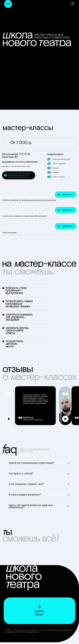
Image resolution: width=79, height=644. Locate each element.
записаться (67, 195)
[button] (9, 419)
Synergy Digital (33, 632)
